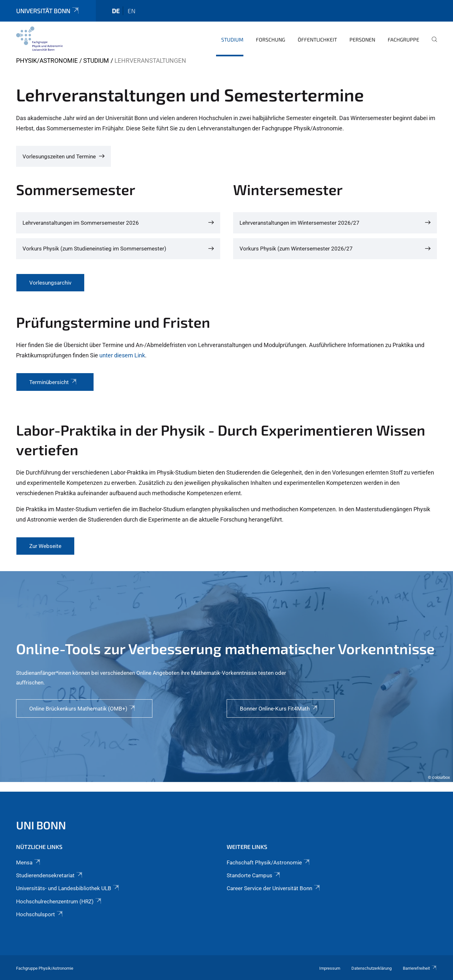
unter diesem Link (122, 355)
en (131, 11)
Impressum (330, 968)
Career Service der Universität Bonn (274, 888)
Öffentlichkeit (317, 39)
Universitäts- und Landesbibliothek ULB (68, 888)
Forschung (271, 39)
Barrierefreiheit (420, 968)
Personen (362, 39)
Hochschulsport (40, 914)
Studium (232, 39)
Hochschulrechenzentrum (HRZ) (59, 901)
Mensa (29, 862)
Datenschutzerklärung (371, 968)
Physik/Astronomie (47, 61)
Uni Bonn (41, 825)
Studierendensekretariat (50, 875)
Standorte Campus (254, 875)
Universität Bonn (48, 11)
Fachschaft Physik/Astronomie (269, 862)
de (116, 11)
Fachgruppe (403, 39)
